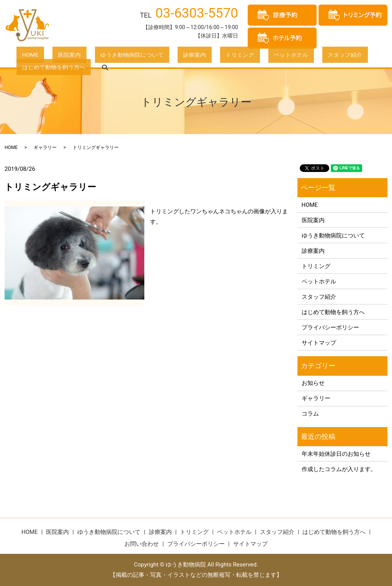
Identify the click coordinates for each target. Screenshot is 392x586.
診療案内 (156, 57)
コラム (310, 414)
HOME (25, 57)
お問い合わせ (142, 544)
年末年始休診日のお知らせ (336, 454)
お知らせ (313, 383)
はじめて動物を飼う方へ (331, 57)
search (376, 57)
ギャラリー (45, 147)
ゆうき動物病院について (104, 57)
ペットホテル (230, 57)
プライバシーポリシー (330, 327)
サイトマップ (319, 343)
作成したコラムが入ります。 (339, 469)
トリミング (190, 57)
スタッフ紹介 (273, 57)
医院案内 (53, 57)
